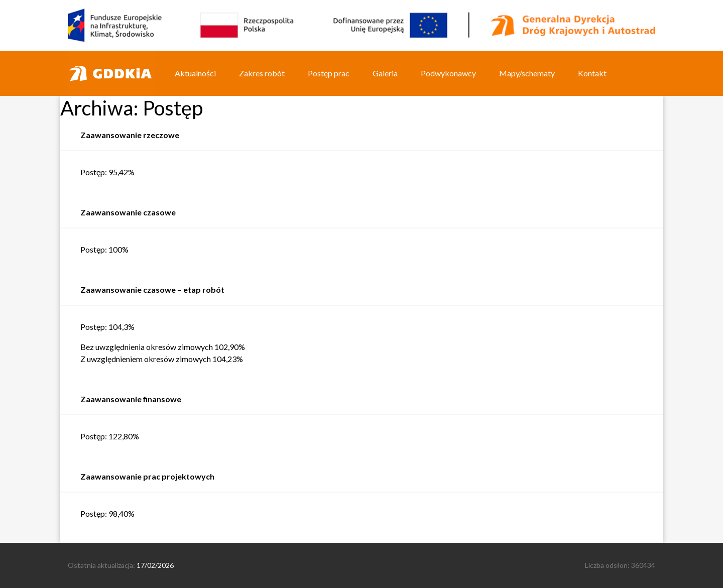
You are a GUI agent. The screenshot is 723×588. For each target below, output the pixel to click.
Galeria (385, 73)
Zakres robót (262, 73)
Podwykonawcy (448, 73)
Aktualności (195, 73)
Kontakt (592, 73)
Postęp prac (329, 73)
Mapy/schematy (527, 73)
